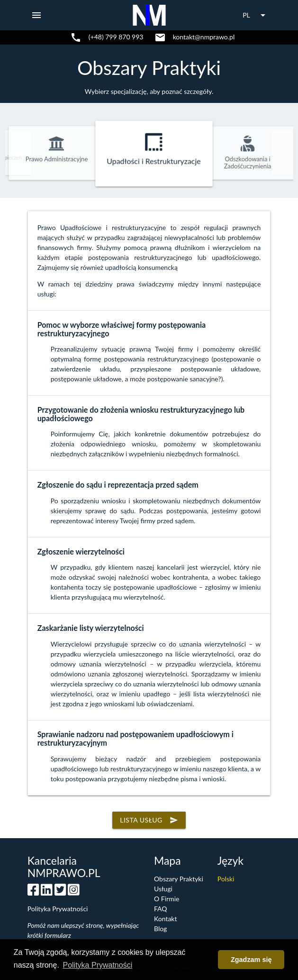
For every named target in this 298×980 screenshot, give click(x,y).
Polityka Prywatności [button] (97, 965)
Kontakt (166, 919)
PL (256, 15)
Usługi (163, 889)
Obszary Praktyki (149, 68)
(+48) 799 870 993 (116, 37)
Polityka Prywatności (58, 909)
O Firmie (167, 899)
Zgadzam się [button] (251, 960)
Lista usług (149, 820)
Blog (160, 929)
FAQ (161, 909)
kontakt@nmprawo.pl (204, 37)
